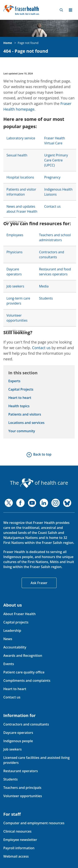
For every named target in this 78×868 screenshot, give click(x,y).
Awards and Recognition (23, 656)
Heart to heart (20, 398)
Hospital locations (20, 177)
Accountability (15, 647)
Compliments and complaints (27, 681)
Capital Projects (21, 389)
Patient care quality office (24, 672)
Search (61, 10)
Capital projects (16, 622)
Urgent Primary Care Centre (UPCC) (56, 160)
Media (44, 286)
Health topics (19, 406)
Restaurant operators (21, 771)
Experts (14, 381)
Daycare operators (18, 733)
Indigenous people (18, 741)
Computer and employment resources (34, 823)
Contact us (52, 206)
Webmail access (16, 856)
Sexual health (17, 155)
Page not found (28, 43)
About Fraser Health (19, 614)
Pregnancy (52, 177)
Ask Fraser (39, 583)
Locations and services (26, 423)
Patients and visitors (25, 414)
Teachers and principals (22, 788)
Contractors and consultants (26, 724)
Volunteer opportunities (23, 796)
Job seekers (15, 286)
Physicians (14, 252)
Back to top (42, 454)
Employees (15, 235)
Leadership (12, 631)
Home (8, 43)
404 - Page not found (26, 51)
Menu (71, 10)
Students (46, 298)
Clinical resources (17, 831)
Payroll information (19, 848)
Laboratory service (21, 138)
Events (9, 664)
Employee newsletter (20, 840)
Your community (22, 431)
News (8, 639)
